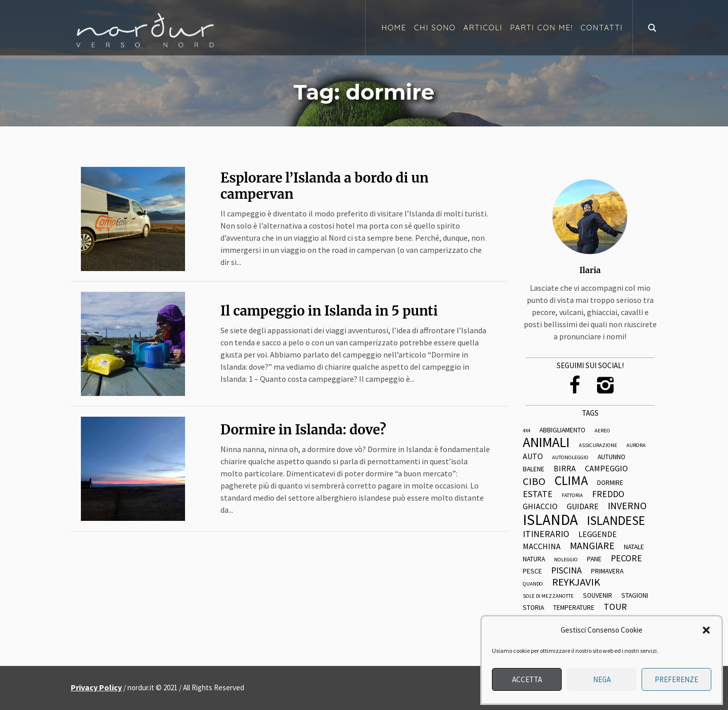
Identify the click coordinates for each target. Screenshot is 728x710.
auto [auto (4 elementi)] (533, 457)
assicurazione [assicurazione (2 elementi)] (598, 446)
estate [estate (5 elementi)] (538, 494)
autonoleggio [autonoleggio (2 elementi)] (570, 458)
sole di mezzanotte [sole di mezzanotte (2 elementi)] (548, 596)
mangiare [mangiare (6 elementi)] (592, 546)
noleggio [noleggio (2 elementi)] (566, 560)
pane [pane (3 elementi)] (594, 559)
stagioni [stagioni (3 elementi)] (635, 596)
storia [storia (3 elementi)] (533, 608)
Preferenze (676, 679)
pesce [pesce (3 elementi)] (532, 571)
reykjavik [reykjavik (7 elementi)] (576, 582)
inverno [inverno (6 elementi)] (627, 506)
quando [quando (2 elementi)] (533, 584)
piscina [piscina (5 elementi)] (566, 570)
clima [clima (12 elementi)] (571, 481)
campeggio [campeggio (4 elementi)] (606, 469)
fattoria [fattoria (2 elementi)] (572, 496)
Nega (602, 679)
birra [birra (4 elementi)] (565, 469)
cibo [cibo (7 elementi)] (534, 482)
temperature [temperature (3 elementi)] (574, 608)
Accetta (527, 679)
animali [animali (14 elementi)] (546, 442)
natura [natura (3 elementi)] (534, 559)
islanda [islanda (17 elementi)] (550, 520)
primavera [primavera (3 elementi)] (607, 571)
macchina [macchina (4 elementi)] (542, 547)
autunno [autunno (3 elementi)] (611, 457)
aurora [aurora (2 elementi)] (636, 446)
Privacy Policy (96, 687)
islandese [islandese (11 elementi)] (616, 521)
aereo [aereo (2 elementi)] (602, 431)
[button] (706, 630)
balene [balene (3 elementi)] (534, 469)
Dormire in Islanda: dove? (303, 430)
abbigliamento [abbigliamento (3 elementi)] (562, 430)
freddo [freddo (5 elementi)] (608, 494)
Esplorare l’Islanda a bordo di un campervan (325, 186)
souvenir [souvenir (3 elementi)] (598, 596)
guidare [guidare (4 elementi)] (583, 507)
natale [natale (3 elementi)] (634, 547)
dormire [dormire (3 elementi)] (610, 483)
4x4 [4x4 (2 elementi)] (527, 431)
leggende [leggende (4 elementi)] (598, 535)
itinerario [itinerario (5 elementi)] (546, 534)
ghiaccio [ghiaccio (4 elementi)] (540, 507)
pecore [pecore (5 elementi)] (626, 558)
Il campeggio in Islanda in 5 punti (329, 311)
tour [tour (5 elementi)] (615, 607)
